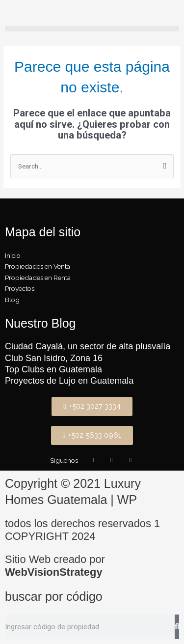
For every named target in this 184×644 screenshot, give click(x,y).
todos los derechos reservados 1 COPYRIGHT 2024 (82, 530)
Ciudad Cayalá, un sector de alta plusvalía (88, 346)
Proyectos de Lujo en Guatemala (69, 381)
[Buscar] (177, 627)
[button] (92, 29)
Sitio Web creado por (55, 566)
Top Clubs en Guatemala (53, 369)
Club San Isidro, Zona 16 (54, 358)
